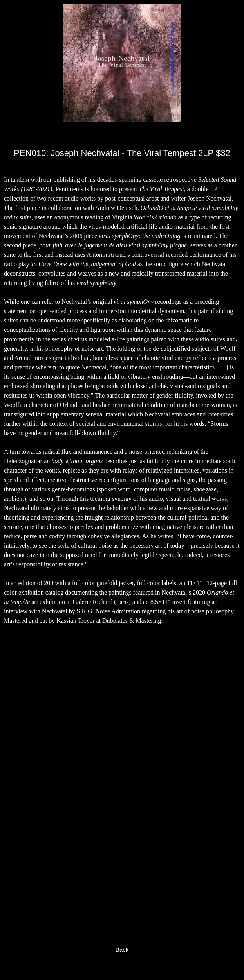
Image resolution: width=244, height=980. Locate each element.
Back (122, 950)
